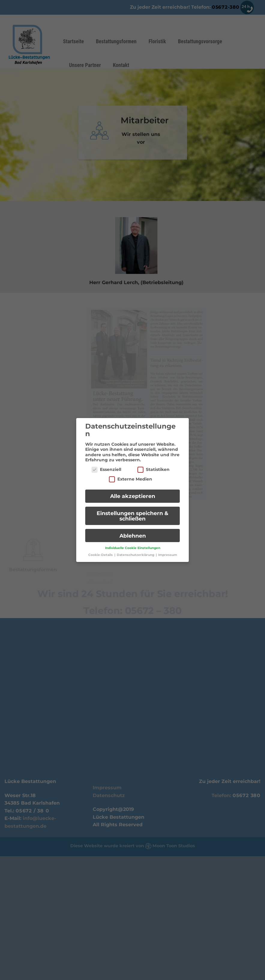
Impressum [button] (168, 551)
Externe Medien (131, 475)
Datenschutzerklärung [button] (136, 551)
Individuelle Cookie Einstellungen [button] (133, 544)
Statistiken (154, 465)
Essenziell (106, 465)
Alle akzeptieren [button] (133, 492)
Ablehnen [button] (133, 531)
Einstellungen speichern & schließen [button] (132, 512)
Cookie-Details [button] (101, 551)
